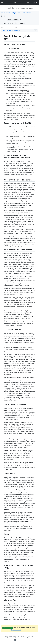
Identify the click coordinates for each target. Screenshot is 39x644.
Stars (22, 23)
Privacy (10, 636)
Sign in (29, 2)
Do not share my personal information (24, 638)
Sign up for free (8, 628)
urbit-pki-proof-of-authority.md (21, 13)
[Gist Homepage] (15, 2)
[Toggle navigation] (2, 3)
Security (15, 636)
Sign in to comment (16, 630)
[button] (21, 20)
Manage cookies (11, 638)
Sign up (35, 2)
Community (24, 636)
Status (19, 636)
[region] (19, 328)
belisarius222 (5, 13)
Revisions (12, 23)
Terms (6, 636)
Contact (32, 636)
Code (4, 23)
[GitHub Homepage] (15, 640)
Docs (29, 636)
